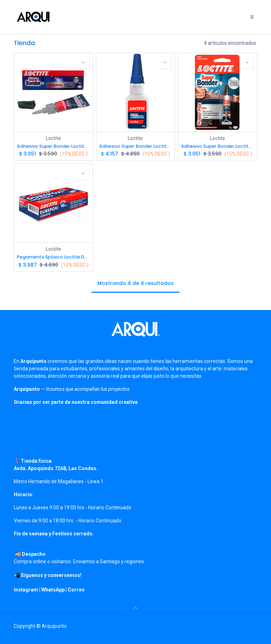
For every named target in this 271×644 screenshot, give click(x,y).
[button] (83, 62)
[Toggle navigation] (252, 17)
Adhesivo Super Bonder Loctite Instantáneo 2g (53, 146)
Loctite (53, 138)
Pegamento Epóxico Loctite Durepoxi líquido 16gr (53, 257)
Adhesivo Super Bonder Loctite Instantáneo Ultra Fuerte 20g (136, 146)
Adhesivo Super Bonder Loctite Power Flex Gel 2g (218, 146)
